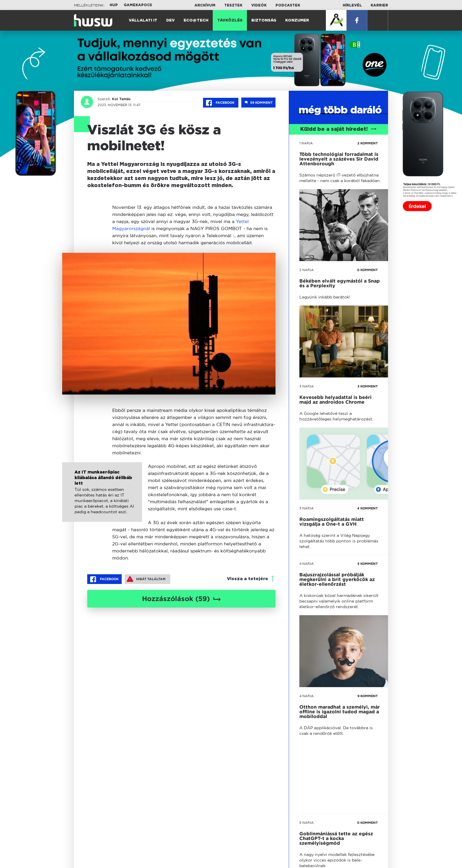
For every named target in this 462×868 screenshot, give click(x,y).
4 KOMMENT (367, 508)
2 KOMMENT (368, 143)
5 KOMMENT (368, 564)
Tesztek (233, 5)
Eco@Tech (196, 20)
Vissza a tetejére (247, 579)
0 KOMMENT (367, 270)
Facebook (221, 103)
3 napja (307, 386)
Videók (259, 5)
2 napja (307, 270)
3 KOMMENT (368, 386)
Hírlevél (352, 5)
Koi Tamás (121, 99)
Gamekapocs (138, 5)
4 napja (307, 564)
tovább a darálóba (334, 614)
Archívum (205, 5)
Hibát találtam (146, 579)
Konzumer (297, 20)
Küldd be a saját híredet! (338, 129)
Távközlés (230, 20)
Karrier (379, 5)
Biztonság (264, 20)
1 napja (306, 143)
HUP (114, 5)
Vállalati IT (143, 20)
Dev (170, 20)
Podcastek (288, 5)
